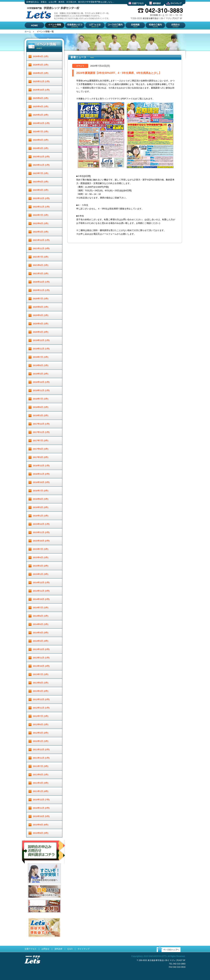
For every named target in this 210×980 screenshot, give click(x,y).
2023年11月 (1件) (41, 165)
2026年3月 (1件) (41, 65)
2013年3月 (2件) (41, 691)
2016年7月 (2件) (41, 491)
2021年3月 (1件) (41, 274)
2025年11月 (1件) (41, 81)
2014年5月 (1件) (41, 624)
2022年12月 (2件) (41, 198)
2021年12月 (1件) (41, 240)
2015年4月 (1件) (41, 557)
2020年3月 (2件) (41, 332)
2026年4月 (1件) (41, 56)
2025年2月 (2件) (41, 115)
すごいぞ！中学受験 (37, 886)
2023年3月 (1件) (41, 190)
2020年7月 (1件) (41, 299)
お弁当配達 (33, 915)
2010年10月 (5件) (41, 816)
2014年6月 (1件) (41, 616)
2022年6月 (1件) (41, 223)
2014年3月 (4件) (41, 641)
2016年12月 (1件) (41, 466)
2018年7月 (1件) (41, 399)
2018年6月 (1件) (41, 407)
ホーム (28, 32)
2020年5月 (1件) (41, 315)
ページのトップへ (165, 955)
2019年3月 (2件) (41, 374)
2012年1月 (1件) (41, 741)
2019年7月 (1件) (41, 357)
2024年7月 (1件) (41, 132)
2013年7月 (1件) (41, 674)
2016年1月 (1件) (41, 516)
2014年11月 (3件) (41, 591)
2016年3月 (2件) (41, 507)
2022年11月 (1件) (41, 207)
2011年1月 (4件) (41, 791)
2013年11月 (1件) (41, 658)
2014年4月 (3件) (41, 633)
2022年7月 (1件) (41, 215)
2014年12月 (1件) (41, 583)
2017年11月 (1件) (41, 432)
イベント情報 (51, 32)
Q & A (70, 949)
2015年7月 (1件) (41, 549)
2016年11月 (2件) (41, 474)
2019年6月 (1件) (41, 365)
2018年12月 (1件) (41, 382)
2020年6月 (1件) (41, 307)
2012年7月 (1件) (41, 716)
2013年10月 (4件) (41, 666)
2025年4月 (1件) (41, 107)
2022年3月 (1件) (41, 232)
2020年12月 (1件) (41, 282)
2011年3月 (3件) (41, 783)
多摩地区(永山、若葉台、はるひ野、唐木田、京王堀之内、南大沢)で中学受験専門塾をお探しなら (38, 29)
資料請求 (150, 8)
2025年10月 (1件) (41, 90)
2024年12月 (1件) (41, 123)
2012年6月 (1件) (41, 724)
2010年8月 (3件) (41, 833)
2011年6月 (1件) (41, 775)
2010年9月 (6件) (41, 825)
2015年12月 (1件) (41, 524)
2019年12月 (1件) (41, 340)
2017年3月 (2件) (41, 457)
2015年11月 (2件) (41, 532)
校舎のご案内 (151, 32)
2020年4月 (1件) (41, 324)
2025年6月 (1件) (41, 98)
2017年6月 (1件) (41, 449)
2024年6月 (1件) (41, 140)
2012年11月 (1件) (41, 708)
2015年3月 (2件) (41, 566)
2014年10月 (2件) (41, 599)
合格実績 (129, 32)
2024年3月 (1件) (41, 148)
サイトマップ (171, 8)
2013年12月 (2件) (41, 649)
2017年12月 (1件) (41, 424)
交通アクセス (134, 8)
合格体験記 (33, 901)
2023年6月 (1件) (41, 182)
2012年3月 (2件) (41, 733)
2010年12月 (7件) (41, 800)
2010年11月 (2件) (41, 808)
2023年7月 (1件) (41, 173)
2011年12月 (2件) (41, 750)
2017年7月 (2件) (41, 441)
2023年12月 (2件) (41, 157)
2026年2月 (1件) (41, 73)
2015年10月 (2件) (41, 541)
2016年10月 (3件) (41, 482)
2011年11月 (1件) (41, 758)
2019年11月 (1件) (41, 349)
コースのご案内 (112, 32)
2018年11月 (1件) (41, 390)
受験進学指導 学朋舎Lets (32, 969)
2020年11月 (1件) (41, 290)
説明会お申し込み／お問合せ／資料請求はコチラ (44, 868)
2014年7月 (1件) (41, 608)
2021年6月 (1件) (41, 265)
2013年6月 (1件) (41, 683)
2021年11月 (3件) (41, 248)
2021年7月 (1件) (41, 257)
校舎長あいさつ (72, 32)
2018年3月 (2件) (41, 415)
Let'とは (89, 32)
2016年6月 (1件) (41, 499)
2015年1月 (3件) (41, 574)
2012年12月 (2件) (41, 699)
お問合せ (169, 32)
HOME (28, 32)
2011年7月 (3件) (41, 766)
